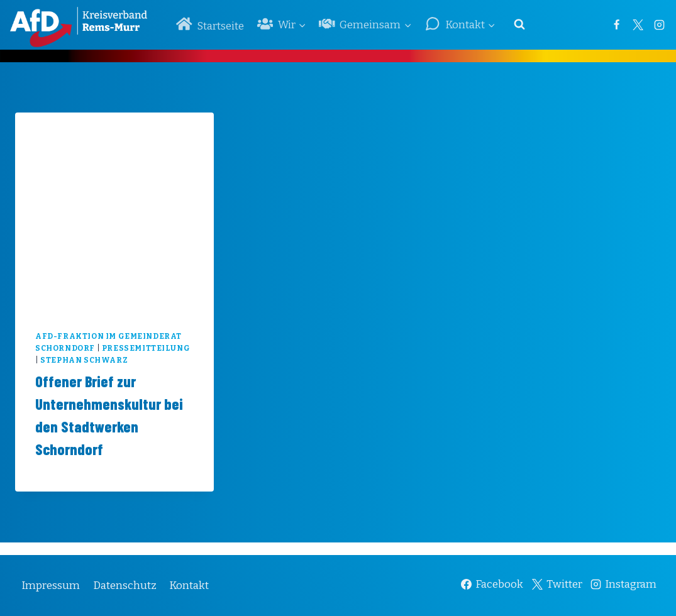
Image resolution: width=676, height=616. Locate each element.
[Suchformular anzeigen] (519, 25)
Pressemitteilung (146, 348)
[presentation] (114, 212)
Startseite (210, 24)
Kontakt (189, 586)
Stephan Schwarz (84, 360)
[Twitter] (638, 25)
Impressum (51, 586)
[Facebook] (616, 25)
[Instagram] (659, 25)
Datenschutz (125, 586)
